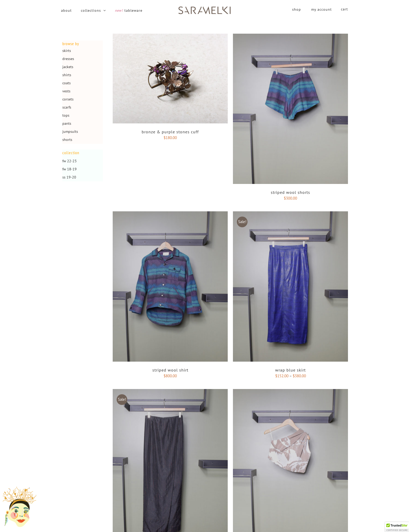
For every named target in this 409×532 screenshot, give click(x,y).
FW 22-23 (70, 161)
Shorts (67, 140)
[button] (397, 527)
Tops (66, 115)
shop (297, 9)
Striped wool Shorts (290, 192)
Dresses (68, 59)
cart (344, 9)
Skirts (67, 51)
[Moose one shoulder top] (290, 392)
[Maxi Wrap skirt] (170, 392)
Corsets (68, 99)
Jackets (68, 67)
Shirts (67, 75)
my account (321, 9)
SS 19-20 (69, 177)
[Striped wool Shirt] (170, 214)
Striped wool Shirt (170, 370)
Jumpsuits (70, 131)
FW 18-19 (70, 169)
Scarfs (67, 107)
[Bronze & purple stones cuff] (170, 36)
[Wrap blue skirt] (290, 214)
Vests (66, 91)
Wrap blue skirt (290, 370)
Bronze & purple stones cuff (170, 132)
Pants (67, 123)
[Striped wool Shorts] (290, 36)
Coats (67, 83)
